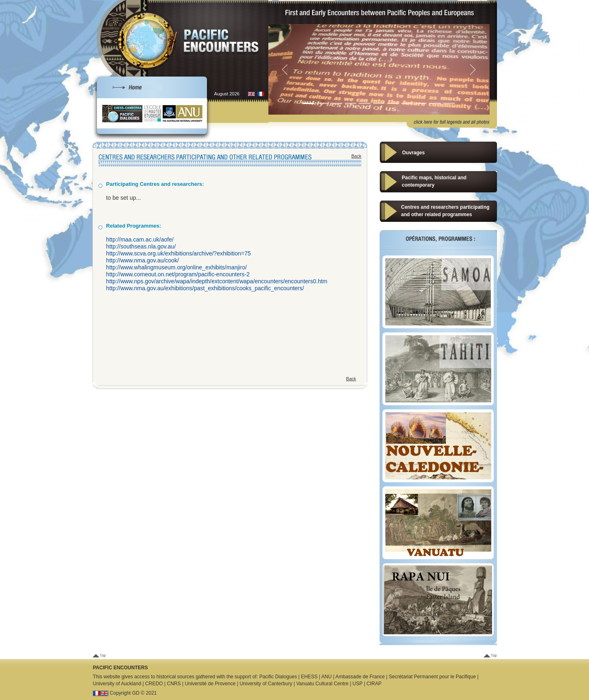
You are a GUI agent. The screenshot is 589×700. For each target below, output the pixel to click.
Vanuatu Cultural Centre (322, 684)
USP (357, 684)
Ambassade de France (360, 677)
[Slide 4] (351, 103)
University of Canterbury (266, 684)
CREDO (154, 684)
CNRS (174, 684)
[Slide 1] (308, 103)
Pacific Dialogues (278, 677)
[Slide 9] (421, 103)
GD (136, 693)
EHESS (309, 677)
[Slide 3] (337, 103)
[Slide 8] (407, 103)
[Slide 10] (435, 103)
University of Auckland (117, 684)
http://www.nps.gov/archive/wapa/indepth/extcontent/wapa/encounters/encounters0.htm (217, 281)
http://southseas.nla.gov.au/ (141, 246)
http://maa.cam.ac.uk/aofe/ (140, 239)
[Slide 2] (322, 103)
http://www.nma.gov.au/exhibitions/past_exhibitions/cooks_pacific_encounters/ (205, 288)
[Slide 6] (379, 103)
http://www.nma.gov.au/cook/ (142, 260)
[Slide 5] (364, 103)
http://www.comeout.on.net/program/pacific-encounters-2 (178, 274)
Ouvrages (413, 153)
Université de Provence (210, 684)
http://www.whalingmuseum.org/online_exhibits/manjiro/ (176, 267)
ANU (327, 677)
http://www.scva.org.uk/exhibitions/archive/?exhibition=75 (178, 253)
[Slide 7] (393, 103)
